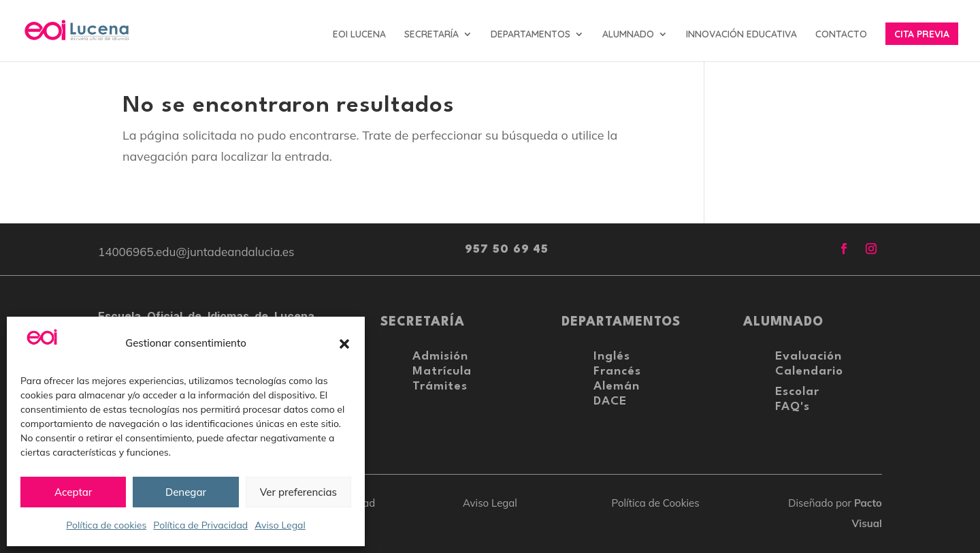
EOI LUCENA (359, 35)
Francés (617, 372)
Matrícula (442, 372)
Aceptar (73, 492)
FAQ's (793, 407)
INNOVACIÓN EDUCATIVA (741, 35)
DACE (610, 401)
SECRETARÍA (431, 35)
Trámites (440, 386)
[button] (344, 344)
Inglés (612, 357)
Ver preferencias (298, 492)
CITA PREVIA (922, 35)
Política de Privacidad (200, 525)
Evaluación (808, 357)
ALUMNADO (628, 35)
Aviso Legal (280, 525)
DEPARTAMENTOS (530, 35)
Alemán (617, 386)
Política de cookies (106, 525)
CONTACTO (841, 35)
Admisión (440, 357)
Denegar (186, 492)
